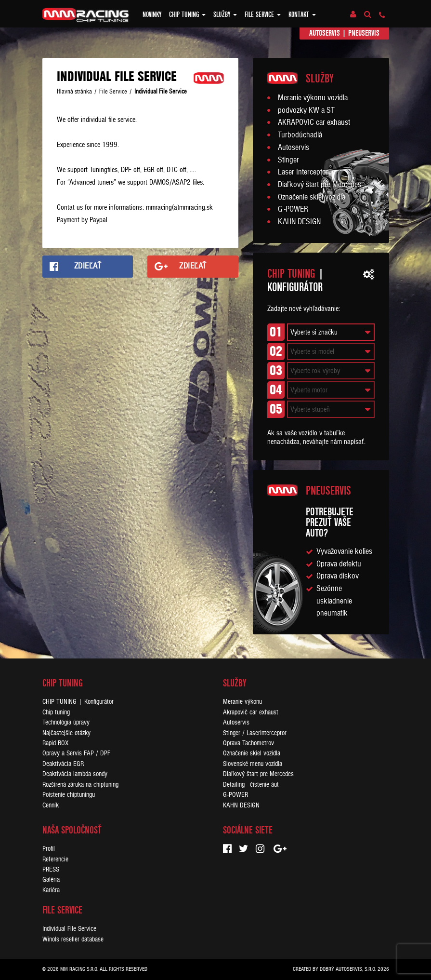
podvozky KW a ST (306, 110)
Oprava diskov (338, 576)
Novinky (152, 14)
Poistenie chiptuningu (69, 795)
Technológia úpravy (66, 722)
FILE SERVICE (263, 14)
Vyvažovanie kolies (344, 551)
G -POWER (293, 209)
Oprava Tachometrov (248, 743)
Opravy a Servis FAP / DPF (76, 753)
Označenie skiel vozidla (312, 197)
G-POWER (235, 795)
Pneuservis (364, 33)
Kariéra (51, 890)
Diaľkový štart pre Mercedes (320, 185)
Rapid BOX (55, 743)
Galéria (51, 879)
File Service (113, 92)
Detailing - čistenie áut (251, 785)
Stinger (288, 160)
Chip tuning (187, 14)
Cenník (51, 805)
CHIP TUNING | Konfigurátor (78, 702)
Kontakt (302, 14)
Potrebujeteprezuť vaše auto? (330, 522)
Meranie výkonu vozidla (313, 98)
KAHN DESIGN (299, 222)
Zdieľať (88, 266)
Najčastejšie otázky (66, 733)
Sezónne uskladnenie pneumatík (334, 601)
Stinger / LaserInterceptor (255, 733)
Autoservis (325, 33)
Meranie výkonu (242, 702)
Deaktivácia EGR (63, 764)
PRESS (51, 869)
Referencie (55, 859)
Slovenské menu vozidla (253, 764)
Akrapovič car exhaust (251, 712)
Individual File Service (69, 929)
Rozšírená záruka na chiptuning (80, 785)
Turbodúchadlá (300, 135)
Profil (49, 849)
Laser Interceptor (303, 172)
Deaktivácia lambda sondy (75, 774)
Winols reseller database (73, 939)
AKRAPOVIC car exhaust (314, 122)
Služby (225, 14)
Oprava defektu (339, 564)
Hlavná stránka (74, 92)
